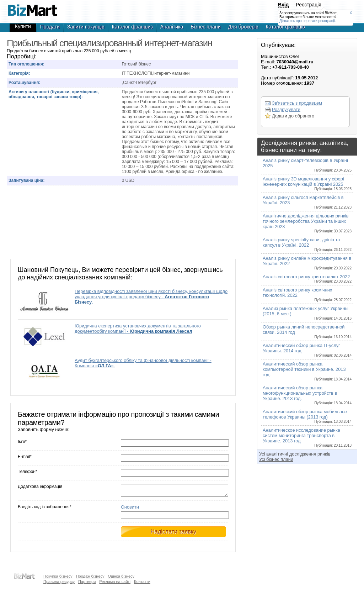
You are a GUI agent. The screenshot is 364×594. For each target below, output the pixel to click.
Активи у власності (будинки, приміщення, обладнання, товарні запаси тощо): (54, 94)
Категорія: (19, 73)
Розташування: (24, 83)
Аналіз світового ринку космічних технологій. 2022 (307, 295)
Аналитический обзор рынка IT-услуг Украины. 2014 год (307, 350)
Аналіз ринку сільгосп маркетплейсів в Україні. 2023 (307, 202)
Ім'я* (22, 442)
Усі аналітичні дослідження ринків (295, 454)
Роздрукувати (286, 109)
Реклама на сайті (115, 582)
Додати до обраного (293, 116)
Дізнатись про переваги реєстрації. (308, 21)
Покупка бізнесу (58, 576)
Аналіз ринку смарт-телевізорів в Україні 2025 (307, 165)
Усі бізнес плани (276, 459)
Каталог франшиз (132, 27)
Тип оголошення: (26, 64)
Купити (23, 26)
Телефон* (27, 472)
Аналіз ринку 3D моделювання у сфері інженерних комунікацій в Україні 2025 (307, 183)
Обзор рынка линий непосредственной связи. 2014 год (307, 332)
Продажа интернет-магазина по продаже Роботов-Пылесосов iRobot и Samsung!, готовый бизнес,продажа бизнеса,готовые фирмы (32, 7)
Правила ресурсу (59, 582)
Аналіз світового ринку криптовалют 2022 (307, 279)
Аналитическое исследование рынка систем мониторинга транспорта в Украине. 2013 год (307, 437)
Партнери (87, 582)
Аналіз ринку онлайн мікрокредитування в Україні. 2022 (307, 263)
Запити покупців (86, 27)
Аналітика (172, 27)
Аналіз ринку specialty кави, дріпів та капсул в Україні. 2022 (307, 244)
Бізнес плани (205, 27)
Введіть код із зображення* (44, 509)
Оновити (130, 509)
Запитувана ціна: (26, 180)
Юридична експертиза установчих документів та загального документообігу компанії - (138, 328)
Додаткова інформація (40, 487)
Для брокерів (243, 27)
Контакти (142, 582)
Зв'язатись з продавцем (297, 103)
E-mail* (25, 457)
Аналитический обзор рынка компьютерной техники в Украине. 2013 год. (307, 371)
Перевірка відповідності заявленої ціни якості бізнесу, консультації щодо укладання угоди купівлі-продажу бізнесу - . (151, 297)
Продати (50, 27)
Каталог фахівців (285, 27)
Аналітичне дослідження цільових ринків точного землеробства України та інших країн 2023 (307, 223)
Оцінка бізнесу (121, 576)
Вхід (283, 5)
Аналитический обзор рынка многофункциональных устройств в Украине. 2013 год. (307, 395)
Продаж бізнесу (90, 576)
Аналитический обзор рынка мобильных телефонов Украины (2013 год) (307, 416)
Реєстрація (309, 5)
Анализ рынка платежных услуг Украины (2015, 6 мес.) (307, 313)
